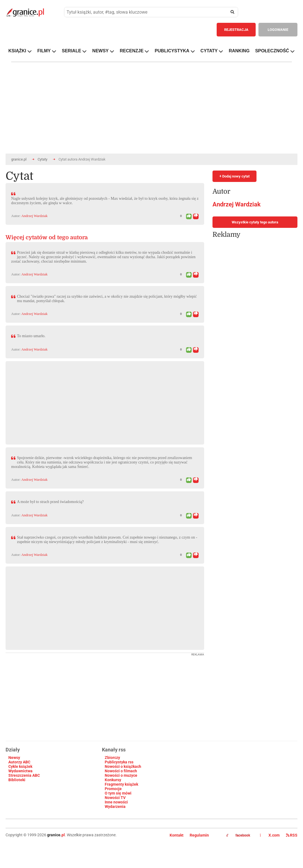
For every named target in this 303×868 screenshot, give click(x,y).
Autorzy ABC (19, 762)
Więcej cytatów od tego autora (47, 237)
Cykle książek (20, 766)
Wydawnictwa (20, 771)
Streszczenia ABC (24, 775)
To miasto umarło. (31, 336)
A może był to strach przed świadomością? (50, 502)
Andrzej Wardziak (34, 216)
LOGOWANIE (278, 30)
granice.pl (19, 159)
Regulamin (199, 835)
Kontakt (177, 835)
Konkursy (113, 780)
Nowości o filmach (121, 771)
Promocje (113, 789)
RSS (292, 835)
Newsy (14, 758)
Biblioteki (17, 780)
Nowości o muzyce (121, 775)
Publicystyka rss (119, 762)
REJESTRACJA (236, 30)
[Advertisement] (87, 400)
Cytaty (42, 159)
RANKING (239, 51)
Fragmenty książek (121, 784)
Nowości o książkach (123, 766)
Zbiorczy (112, 758)
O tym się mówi (118, 793)
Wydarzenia (115, 807)
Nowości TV (115, 798)
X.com (270, 835)
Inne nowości (116, 802)
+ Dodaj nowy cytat (234, 176)
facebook (238, 835)
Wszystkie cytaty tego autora (255, 222)
